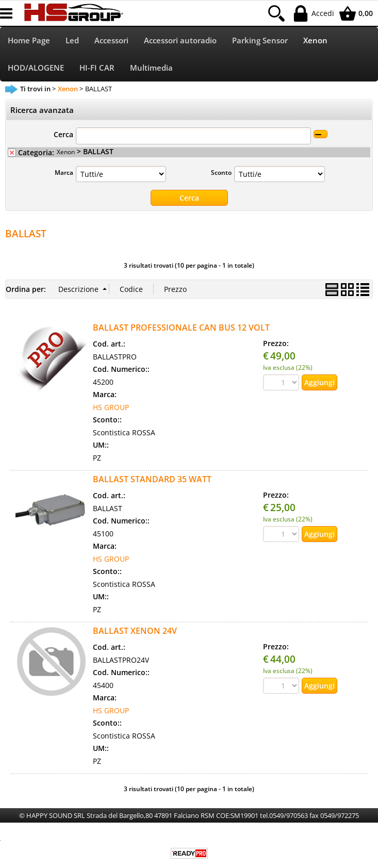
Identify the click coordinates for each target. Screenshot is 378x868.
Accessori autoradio (180, 40)
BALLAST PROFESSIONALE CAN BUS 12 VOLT (181, 327)
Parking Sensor (260, 40)
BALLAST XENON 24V (135, 631)
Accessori (111, 40)
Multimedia (151, 68)
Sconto (221, 172)
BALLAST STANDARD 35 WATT (152, 479)
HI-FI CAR (97, 68)
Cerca (63, 134)
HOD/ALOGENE (36, 68)
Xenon (315, 40)
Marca (64, 172)
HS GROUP (111, 407)
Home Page (29, 40)
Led (72, 40)
